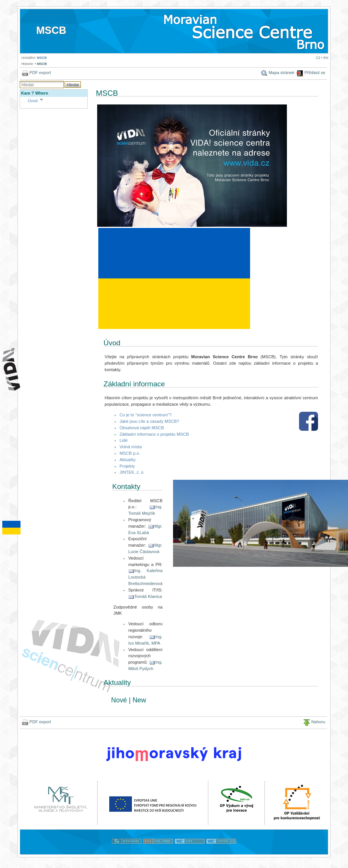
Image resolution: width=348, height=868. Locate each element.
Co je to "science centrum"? (146, 415)
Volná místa (131, 447)
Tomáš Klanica (148, 596)
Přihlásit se (315, 73)
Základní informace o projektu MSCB (154, 434)
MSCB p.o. (130, 453)
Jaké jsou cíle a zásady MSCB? (149, 421)
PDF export (40, 73)
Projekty (127, 466)
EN (326, 58)
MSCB (51, 30)
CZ (318, 58)
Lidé (124, 440)
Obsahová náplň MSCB (142, 428)
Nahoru (318, 722)
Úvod (33, 101)
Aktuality (128, 460)
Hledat (73, 85)
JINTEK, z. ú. (132, 472)
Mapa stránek (282, 73)
